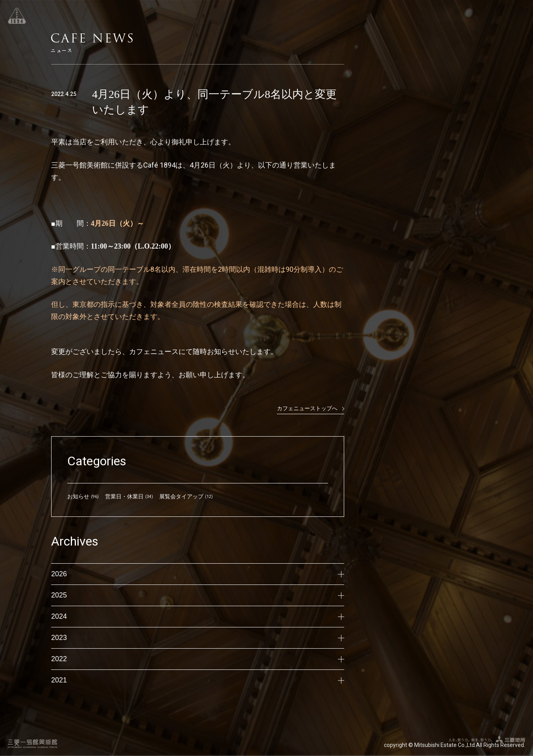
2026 (198, 574)
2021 (198, 680)
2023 (198, 638)
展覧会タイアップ (181, 496)
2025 (198, 595)
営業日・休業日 (124, 496)
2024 (198, 616)
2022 (198, 659)
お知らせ (78, 496)
